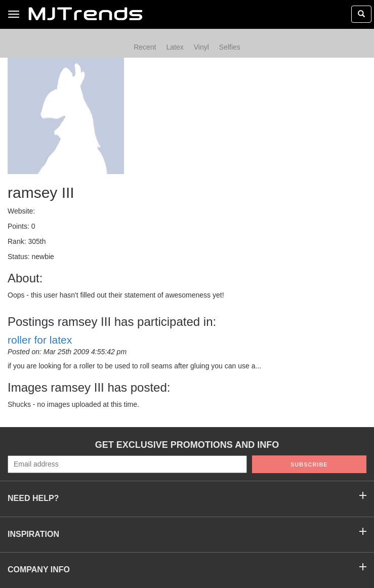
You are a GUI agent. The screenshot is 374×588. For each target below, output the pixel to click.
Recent (145, 47)
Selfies (230, 47)
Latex (175, 47)
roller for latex (40, 340)
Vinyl (201, 47)
